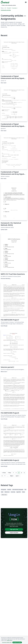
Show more (4, 495)
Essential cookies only (7, 642)
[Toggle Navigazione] (26, 2)
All (5, 8)
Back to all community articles (8, 5)
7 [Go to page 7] (5, 476)
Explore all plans (14, 533)
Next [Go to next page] (12, 476)
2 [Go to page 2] (16, 473)
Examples (15, 8)
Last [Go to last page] (18, 476)
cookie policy (9, 640)
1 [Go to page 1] (13, 473)
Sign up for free (14, 529)
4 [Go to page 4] (22, 473)
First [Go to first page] (4, 473)
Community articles (6, 10)
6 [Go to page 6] (2, 476)
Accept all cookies (17, 642)
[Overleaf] (5, 2)
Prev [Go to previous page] (9, 473)
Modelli (9, 8)
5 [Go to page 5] (24, 473)
